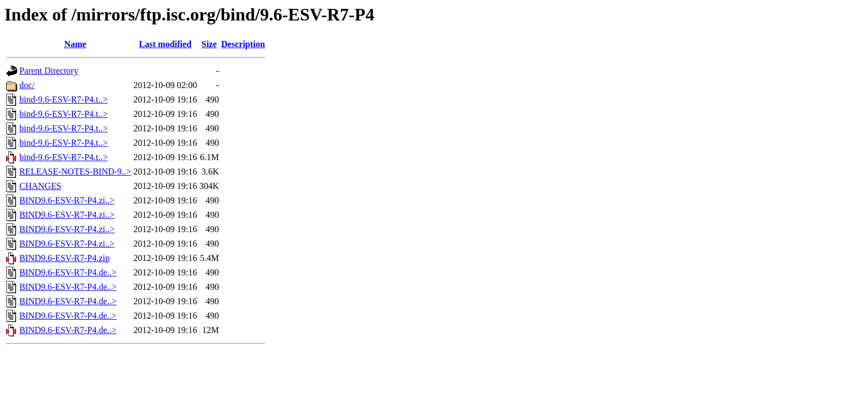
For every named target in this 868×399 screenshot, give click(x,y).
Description (243, 44)
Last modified (165, 44)
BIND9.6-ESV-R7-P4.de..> (68, 272)
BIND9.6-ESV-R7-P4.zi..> (67, 200)
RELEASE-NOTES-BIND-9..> (75, 172)
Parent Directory (49, 71)
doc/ (27, 85)
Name (75, 44)
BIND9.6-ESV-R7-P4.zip (64, 258)
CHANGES (40, 186)
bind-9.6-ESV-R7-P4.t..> (64, 99)
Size (209, 44)
